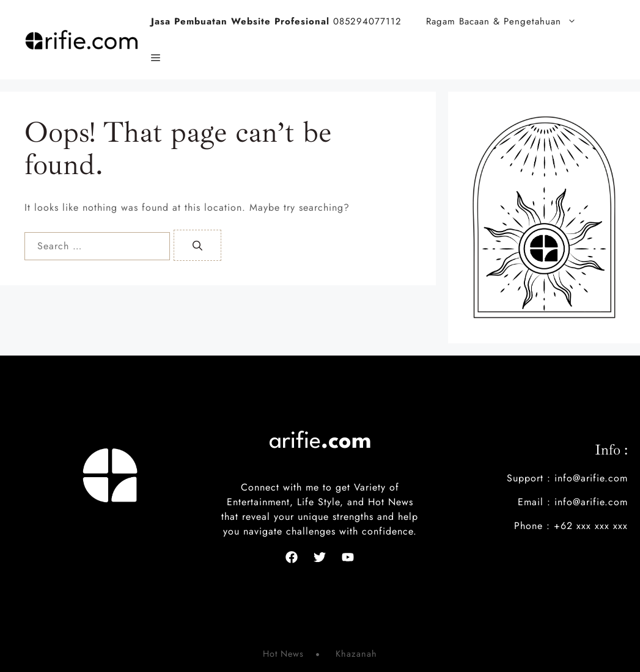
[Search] (197, 245)
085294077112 (276, 21)
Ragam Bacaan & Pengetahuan (507, 21)
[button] (156, 58)
